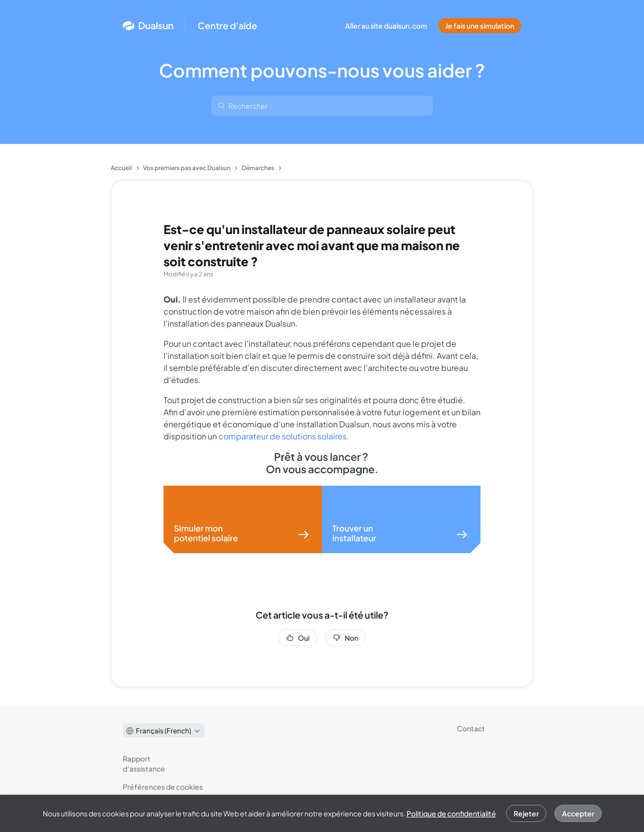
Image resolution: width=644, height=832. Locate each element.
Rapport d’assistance (144, 764)
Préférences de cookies (163, 787)
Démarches (258, 168)
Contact (471, 728)
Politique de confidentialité (451, 813)
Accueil (121, 168)
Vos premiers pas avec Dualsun (187, 168)
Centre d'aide (227, 26)
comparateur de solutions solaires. (284, 436)
